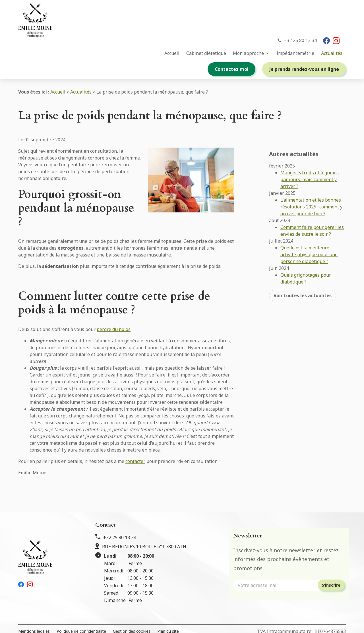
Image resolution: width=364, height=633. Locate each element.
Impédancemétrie (295, 53)
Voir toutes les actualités (303, 282)
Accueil (172, 53)
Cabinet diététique (206, 53)
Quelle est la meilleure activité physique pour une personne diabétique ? (309, 241)
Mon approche (248, 53)
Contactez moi (232, 69)
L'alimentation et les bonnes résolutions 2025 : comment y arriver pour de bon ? (311, 193)
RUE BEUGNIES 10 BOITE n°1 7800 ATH (144, 547)
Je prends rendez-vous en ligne (304, 69)
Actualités (332, 53)
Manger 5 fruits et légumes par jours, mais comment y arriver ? (310, 166)
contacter (135, 461)
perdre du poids (114, 329)
